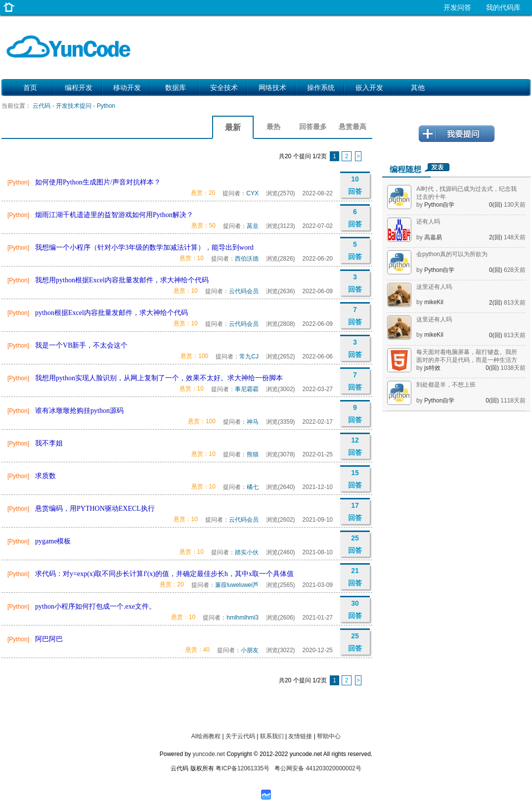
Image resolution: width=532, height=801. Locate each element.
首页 (30, 88)
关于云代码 (240, 736)
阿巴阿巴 (49, 639)
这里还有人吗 (434, 287)
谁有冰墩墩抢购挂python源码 (79, 411)
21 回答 (355, 577)
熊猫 (253, 454)
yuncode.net (208, 754)
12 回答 (355, 446)
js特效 (432, 368)
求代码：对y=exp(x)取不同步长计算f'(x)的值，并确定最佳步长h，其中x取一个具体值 (164, 574)
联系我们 (272, 736)
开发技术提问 (74, 106)
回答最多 (313, 127)
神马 (253, 422)
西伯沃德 (247, 259)
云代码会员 (244, 291)
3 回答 (355, 283)
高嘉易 (433, 237)
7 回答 (355, 316)
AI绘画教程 (206, 736)
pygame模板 (53, 541)
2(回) (496, 237)
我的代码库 (503, 7)
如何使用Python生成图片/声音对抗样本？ (98, 182)
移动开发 (127, 88)
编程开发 (79, 88)
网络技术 (272, 88)
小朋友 (250, 650)
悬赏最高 (353, 127)
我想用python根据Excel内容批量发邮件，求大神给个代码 (122, 280)
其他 (418, 88)
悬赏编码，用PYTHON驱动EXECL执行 (95, 509)
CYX (252, 193)
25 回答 (355, 544)
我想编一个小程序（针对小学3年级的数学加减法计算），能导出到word (144, 247)
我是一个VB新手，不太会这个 (81, 345)
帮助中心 (329, 736)
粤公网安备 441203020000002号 (318, 768)
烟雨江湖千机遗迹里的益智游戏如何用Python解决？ (114, 215)
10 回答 (355, 185)
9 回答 (355, 414)
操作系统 (321, 88)
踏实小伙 (247, 552)
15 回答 (355, 479)
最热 (273, 127)
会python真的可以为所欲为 (452, 254)
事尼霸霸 (247, 389)
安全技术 (224, 88)
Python (106, 106)
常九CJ (249, 356)
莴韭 (253, 226)
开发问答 (457, 7)
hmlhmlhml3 (243, 618)
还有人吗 (428, 222)
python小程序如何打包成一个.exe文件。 (95, 606)
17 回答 (355, 512)
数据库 (176, 88)
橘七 (253, 487)
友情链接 (300, 736)
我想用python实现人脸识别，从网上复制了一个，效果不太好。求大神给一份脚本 (159, 378)
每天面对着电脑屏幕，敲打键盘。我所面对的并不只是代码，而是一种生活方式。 (467, 360)
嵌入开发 (369, 88)
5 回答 (355, 250)
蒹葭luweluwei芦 (237, 585)
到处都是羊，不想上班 (446, 385)
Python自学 (439, 205)
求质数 (45, 476)
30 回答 (355, 609)
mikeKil (434, 302)
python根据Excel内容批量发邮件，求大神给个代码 (111, 313)
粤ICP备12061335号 (243, 768)
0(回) (496, 205)
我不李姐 (49, 443)
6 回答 (355, 218)
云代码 (42, 106)
